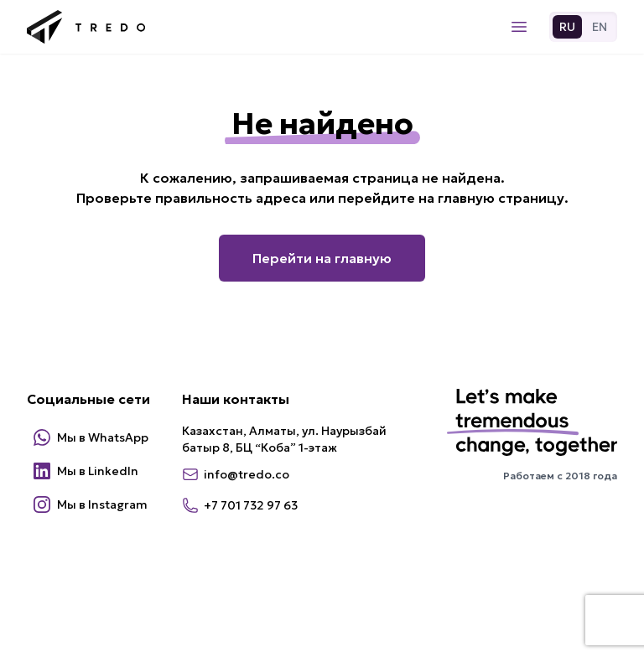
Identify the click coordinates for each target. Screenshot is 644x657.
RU (567, 27)
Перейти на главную (322, 258)
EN (600, 27)
